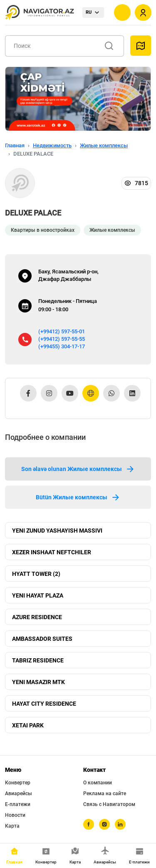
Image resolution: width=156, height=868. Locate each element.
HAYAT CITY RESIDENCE (44, 704)
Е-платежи (18, 804)
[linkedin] (120, 824)
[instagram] (104, 824)
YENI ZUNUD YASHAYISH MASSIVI (57, 531)
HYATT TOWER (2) (36, 574)
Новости (15, 815)
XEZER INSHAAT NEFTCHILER (52, 552)
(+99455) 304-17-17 (62, 346)
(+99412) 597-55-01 (62, 331)
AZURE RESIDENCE (37, 617)
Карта (12, 826)
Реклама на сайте (105, 794)
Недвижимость (52, 145)
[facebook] (89, 824)
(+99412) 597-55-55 (62, 339)
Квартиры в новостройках (43, 230)
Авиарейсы (19, 794)
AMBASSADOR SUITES (42, 639)
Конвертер (18, 783)
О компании (98, 783)
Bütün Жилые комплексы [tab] (78, 497)
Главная (15, 145)
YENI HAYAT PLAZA (38, 595)
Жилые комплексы (104, 145)
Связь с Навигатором (109, 804)
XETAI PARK (28, 725)
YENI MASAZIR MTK (38, 682)
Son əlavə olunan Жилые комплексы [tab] (78, 469)
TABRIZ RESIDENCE (38, 660)
